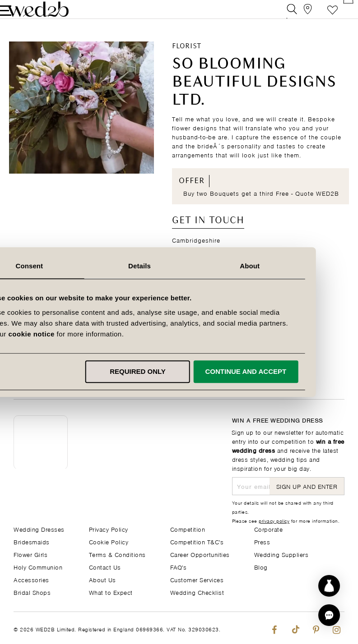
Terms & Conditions (117, 554)
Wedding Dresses (39, 529)
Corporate (269, 529)
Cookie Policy (109, 541)
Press (262, 541)
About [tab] (289, 266)
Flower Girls (30, 554)
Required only (177, 371)
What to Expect (111, 592)
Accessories (31, 579)
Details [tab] (179, 266)
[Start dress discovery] (329, 586)
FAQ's (179, 567)
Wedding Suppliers (281, 554)
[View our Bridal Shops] (299, 16)
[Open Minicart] (339, 16)
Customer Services (197, 579)
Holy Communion (38, 567)
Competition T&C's (197, 541)
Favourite (319, 16)
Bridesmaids (32, 541)
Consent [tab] (69, 266)
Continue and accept (285, 371)
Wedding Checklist (197, 592)
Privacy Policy (109, 529)
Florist (187, 59)
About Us (102, 579)
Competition (188, 529)
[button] (329, 615)
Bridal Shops (32, 592)
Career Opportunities (200, 554)
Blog (261, 567)
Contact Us (105, 567)
